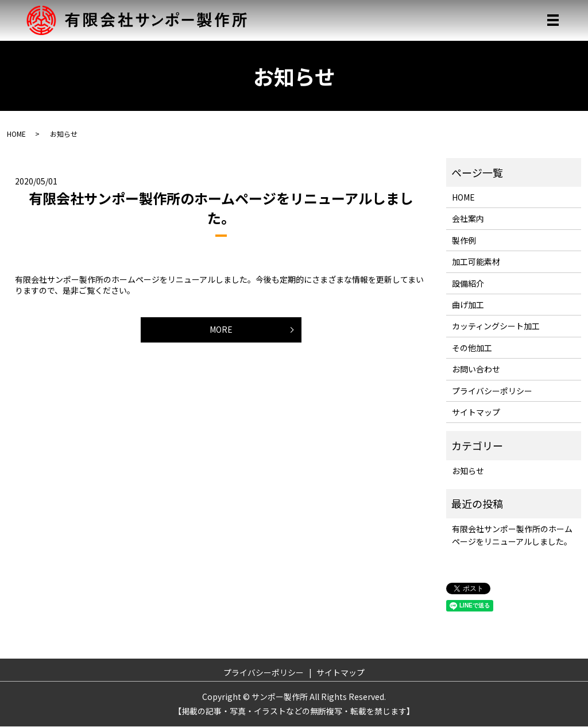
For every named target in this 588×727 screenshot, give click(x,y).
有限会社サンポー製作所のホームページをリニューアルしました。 (221, 208)
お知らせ (468, 471)
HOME (16, 134)
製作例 (464, 240)
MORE (221, 330)
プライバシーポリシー (492, 391)
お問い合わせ (476, 370)
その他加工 (472, 348)
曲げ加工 (468, 305)
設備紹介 (468, 283)
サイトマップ (476, 412)
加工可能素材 (476, 262)
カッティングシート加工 (496, 326)
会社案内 (468, 219)
